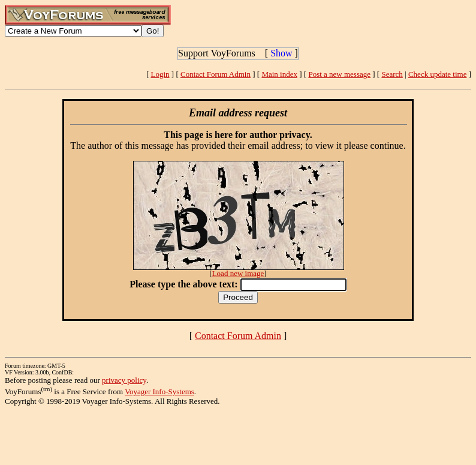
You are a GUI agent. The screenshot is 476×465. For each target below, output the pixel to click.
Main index (279, 74)
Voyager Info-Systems (159, 391)
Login (160, 74)
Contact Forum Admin (216, 74)
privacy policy (124, 380)
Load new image (238, 273)
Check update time (437, 74)
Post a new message (339, 74)
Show (281, 53)
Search (392, 74)
